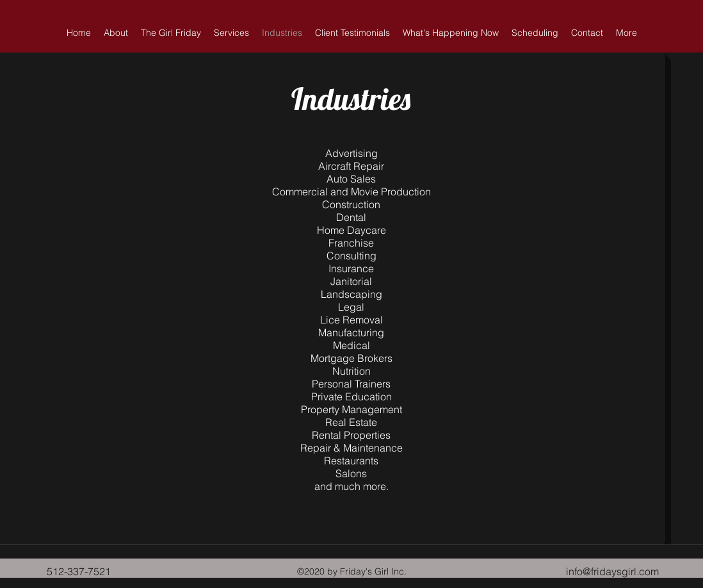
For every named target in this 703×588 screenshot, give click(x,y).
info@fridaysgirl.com (612, 571)
